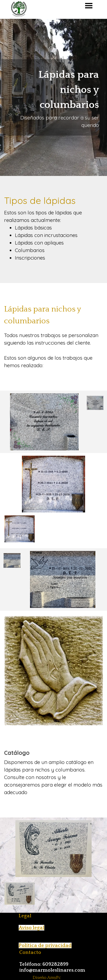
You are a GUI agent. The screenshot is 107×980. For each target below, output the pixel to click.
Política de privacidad (45, 945)
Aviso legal (31, 928)
